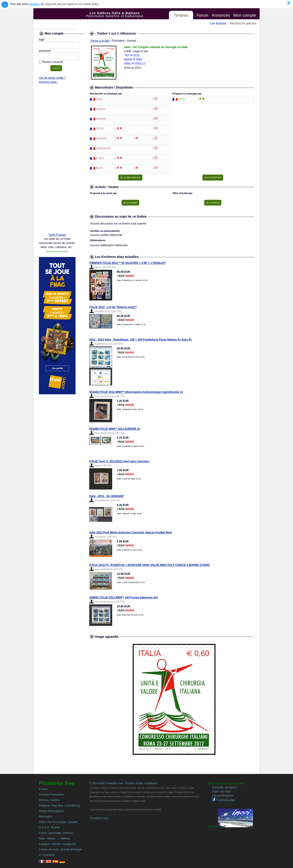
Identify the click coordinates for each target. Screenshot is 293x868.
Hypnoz (100, 109)
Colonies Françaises (51, 795)
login (42, 40)
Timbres (181, 15)
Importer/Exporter (223, 796)
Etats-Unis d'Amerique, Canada (58, 822)
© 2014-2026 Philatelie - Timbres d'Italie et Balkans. (123, 783)
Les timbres (218, 23)
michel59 (101, 138)
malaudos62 (103, 148)
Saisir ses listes (222, 792)
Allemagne (45, 817)
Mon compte (245, 15)
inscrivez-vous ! (48, 82)
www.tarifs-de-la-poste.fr (57, 251)
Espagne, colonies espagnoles (58, 844)
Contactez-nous (99, 818)
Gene (99, 99)
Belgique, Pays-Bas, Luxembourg (59, 806)
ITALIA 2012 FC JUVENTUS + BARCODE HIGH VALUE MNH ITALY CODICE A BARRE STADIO (149, 565)
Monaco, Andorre (49, 800)
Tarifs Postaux (57, 235)
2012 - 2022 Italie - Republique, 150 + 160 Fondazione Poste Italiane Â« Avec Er (141, 340)
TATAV (100, 129)
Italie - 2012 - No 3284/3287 (107, 496)
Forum (202, 15)
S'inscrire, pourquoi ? (225, 787)
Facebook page (224, 800)
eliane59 (101, 119)
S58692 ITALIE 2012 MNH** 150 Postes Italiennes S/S (123, 598)
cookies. (35, 4)
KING (181, 99)
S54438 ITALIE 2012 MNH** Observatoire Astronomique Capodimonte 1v (136, 392)
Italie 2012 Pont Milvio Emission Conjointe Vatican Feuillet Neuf (131, 533)
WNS (159, 810)
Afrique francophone (51, 811)
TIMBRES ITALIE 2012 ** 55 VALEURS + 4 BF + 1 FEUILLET (128, 263)
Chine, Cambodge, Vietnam (56, 833)
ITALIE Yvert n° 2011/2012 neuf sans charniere (119, 461)
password (45, 51)
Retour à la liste (100, 41)
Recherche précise (243, 23)
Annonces (221, 15)
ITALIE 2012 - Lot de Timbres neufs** (113, 307)
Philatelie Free (60, 19)
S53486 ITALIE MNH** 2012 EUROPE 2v (115, 429)
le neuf (100, 158)
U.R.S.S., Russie (49, 827)
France (43, 789)
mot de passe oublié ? (52, 78)
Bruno (99, 168)
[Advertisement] (57, 160)
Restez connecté (53, 62)
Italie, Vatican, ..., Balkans (55, 838)
